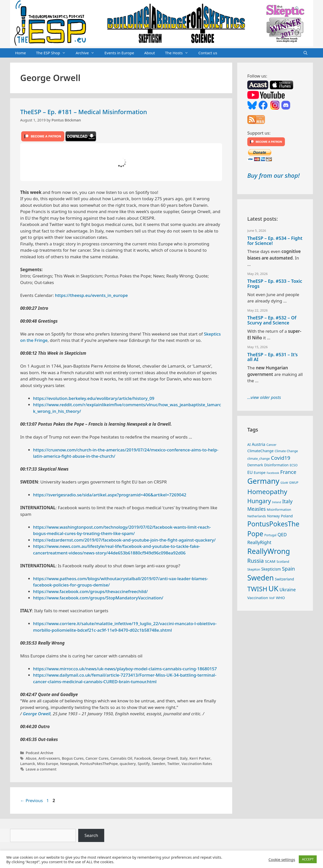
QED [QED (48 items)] (282, 534)
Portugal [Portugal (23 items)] (271, 535)
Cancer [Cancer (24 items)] (272, 445)
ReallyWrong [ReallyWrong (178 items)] (269, 551)
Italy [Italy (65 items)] (287, 501)
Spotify (144, 764)
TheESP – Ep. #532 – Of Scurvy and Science (272, 320)
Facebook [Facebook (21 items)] (273, 473)
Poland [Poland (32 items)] (287, 516)
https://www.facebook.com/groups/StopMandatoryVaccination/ (98, 598)
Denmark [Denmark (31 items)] (255, 465)
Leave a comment (41, 769)
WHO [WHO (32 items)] (280, 598)
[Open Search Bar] (305, 53)
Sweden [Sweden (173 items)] (261, 578)
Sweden (158, 764)
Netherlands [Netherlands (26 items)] (257, 516)
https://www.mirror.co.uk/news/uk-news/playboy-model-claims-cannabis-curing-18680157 (125, 669)
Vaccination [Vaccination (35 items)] (258, 598)
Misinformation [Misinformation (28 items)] (279, 509)
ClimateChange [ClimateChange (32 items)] (260, 451)
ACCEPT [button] (308, 859)
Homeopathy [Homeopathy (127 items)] (267, 492)
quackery (128, 764)
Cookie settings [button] (282, 859)
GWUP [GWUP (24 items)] (294, 483)
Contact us (208, 53)
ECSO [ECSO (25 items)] (294, 465)
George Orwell (37, 714)
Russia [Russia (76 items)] (255, 561)
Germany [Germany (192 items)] (263, 481)
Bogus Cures (73, 758)
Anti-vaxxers (49, 758)
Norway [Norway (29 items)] (274, 516)
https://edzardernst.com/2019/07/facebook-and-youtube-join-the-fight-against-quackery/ (124, 540)
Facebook (143, 758)
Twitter (173, 764)
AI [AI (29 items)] (249, 444)
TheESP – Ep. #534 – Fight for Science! (275, 241)
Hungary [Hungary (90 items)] (259, 501)
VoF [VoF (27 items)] (272, 598)
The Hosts (179, 53)
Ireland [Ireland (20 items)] (277, 502)
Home (21, 53)
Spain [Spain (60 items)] (289, 569)
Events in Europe (119, 53)
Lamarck (28, 764)
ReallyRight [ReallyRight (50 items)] (259, 542)
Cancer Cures (97, 758)
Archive (88, 53)
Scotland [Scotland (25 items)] (283, 562)
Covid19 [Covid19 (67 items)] (281, 458)
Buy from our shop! (273, 175)
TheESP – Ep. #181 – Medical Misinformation (84, 112)
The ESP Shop (53, 53)
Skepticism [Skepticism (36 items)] (271, 569)
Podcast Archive (39, 753)
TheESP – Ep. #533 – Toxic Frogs (275, 284)
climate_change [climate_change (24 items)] (259, 459)
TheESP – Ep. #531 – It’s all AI (273, 357)
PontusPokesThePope (99, 764)
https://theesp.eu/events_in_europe (91, 295)
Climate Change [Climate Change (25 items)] (286, 451)
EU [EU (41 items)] (250, 472)
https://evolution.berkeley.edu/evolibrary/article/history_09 (94, 398)
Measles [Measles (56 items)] (257, 509)
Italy (184, 758)
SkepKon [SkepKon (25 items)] (254, 569)
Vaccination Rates (197, 764)
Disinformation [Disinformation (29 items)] (276, 465)
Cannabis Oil (122, 758)
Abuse (31, 758)
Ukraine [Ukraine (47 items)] (288, 590)
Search (91, 835)
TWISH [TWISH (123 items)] (257, 589)
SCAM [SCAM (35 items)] (270, 561)
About (150, 53)
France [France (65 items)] (288, 472)
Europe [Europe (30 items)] (260, 473)
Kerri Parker (200, 758)
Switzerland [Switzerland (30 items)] (284, 579)
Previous (32, 800)
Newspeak (69, 764)
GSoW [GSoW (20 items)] (284, 483)
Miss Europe (48, 764)
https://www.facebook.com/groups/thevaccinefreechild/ (90, 591)
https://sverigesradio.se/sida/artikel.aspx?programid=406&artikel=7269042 (110, 495)
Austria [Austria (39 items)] (259, 444)
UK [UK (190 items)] (273, 589)
